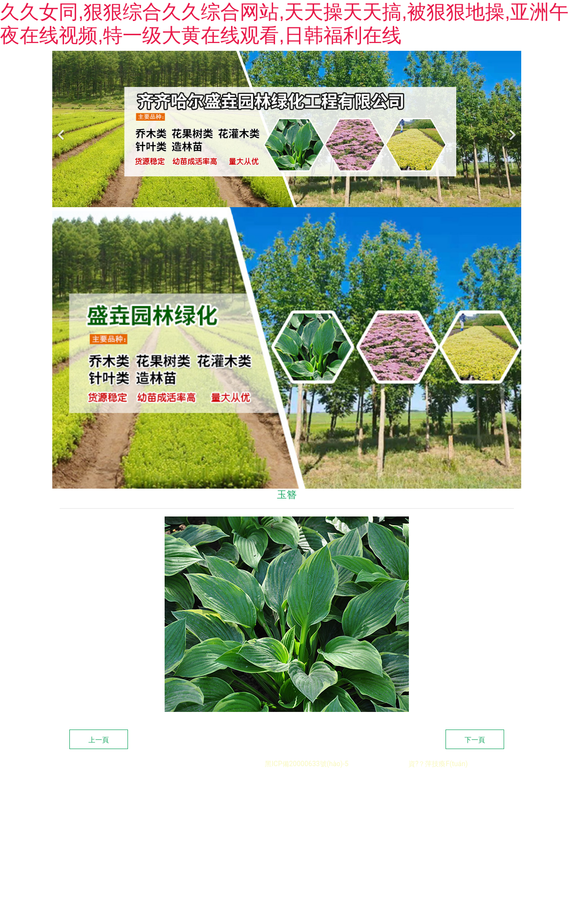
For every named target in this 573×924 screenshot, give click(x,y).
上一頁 (99, 781)
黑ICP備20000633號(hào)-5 (306, 805)
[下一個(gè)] (511, 171)
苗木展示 (340, 72)
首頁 (233, 72)
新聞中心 (429, 72)
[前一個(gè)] (62, 171)
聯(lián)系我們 (483, 72)
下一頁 (475, 781)
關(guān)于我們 (285, 72)
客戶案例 (385, 72)
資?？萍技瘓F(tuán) (438, 805)
